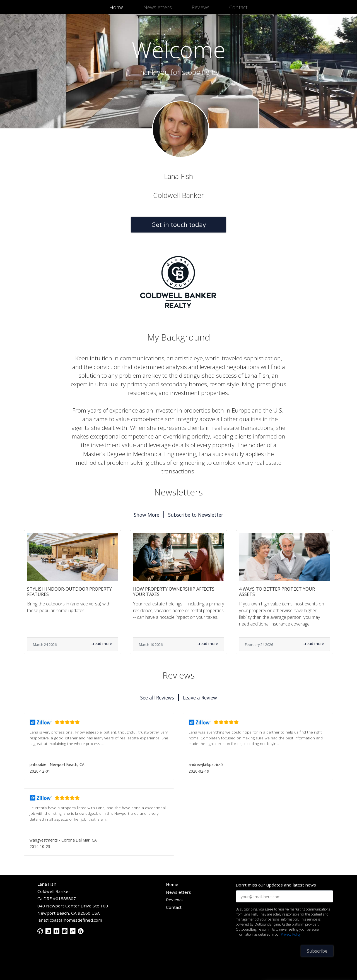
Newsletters (158, 7)
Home (118, 7)
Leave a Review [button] (200, 698)
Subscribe (317, 951)
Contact (238, 7)
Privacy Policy (291, 934)
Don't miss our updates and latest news (276, 885)
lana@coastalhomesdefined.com (70, 920)
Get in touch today (179, 225)
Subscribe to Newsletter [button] (196, 515)
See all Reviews (157, 698)
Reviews (201, 7)
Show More (147, 515)
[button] (99, 746)
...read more (101, 644)
